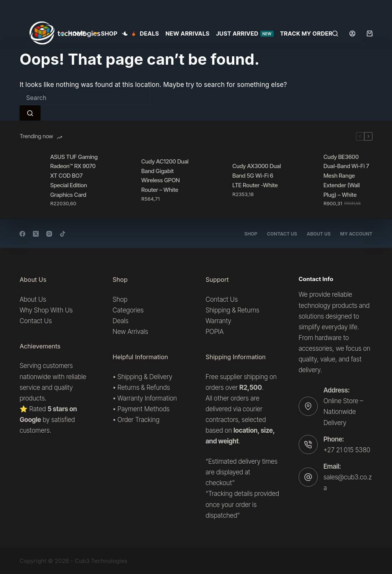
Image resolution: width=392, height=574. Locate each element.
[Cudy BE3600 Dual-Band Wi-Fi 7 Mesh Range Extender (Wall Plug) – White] (304, 180)
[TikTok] (63, 234)
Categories (128, 310)
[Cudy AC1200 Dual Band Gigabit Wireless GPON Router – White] (122, 180)
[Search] (335, 34)
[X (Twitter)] (36, 234)
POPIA (215, 332)
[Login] (352, 34)
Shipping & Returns (232, 310)
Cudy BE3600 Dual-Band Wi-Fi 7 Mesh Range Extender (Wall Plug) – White (346, 176)
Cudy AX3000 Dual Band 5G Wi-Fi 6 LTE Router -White (257, 176)
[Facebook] (22, 234)
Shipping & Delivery (145, 376)
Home (73, 34)
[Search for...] (85, 98)
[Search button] (30, 113)
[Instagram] (49, 234)
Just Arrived (245, 34)
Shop (251, 234)
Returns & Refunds (144, 387)
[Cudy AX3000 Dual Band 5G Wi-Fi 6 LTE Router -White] (213, 180)
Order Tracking (139, 420)
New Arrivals (187, 34)
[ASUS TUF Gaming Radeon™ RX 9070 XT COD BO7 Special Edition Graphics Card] (31, 180)
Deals (145, 34)
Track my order (306, 34)
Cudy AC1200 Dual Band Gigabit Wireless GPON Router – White (165, 176)
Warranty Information (147, 398)
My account (356, 234)
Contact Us (282, 234)
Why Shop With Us (46, 310)
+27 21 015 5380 (347, 450)
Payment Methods (144, 409)
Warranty (218, 321)
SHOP (110, 34)
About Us (318, 234)
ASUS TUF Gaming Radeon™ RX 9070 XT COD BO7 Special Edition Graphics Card (74, 176)
